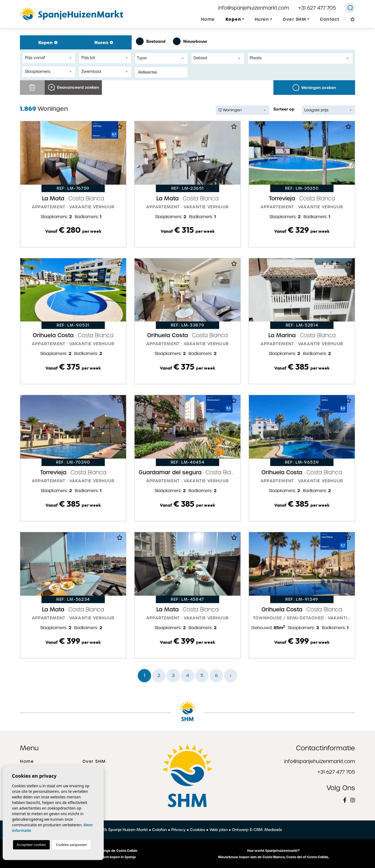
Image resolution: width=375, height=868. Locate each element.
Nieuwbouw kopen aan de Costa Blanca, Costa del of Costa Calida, (273, 857)
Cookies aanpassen (72, 845)
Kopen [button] (233, 19)
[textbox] (163, 58)
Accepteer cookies (31, 845)
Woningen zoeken (314, 88)
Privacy (178, 830)
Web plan (219, 830)
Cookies (197, 830)
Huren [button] (262, 19)
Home (208, 19)
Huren (104, 42)
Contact (330, 19)
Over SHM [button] (294, 19)
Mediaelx (273, 830)
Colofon (159, 830)
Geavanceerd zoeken (74, 87)
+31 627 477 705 (317, 8)
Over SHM (94, 761)
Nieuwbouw (190, 41)
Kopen (48, 42)
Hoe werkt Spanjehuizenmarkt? (273, 851)
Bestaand (151, 41)
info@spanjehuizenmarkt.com (254, 8)
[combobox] (161, 58)
